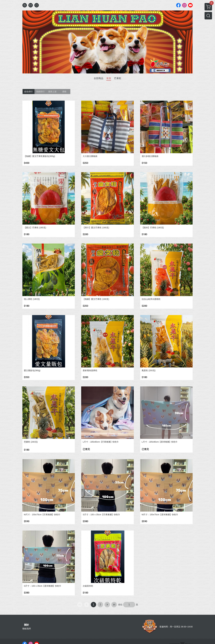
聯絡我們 (27, 629)
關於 (27, 625)
